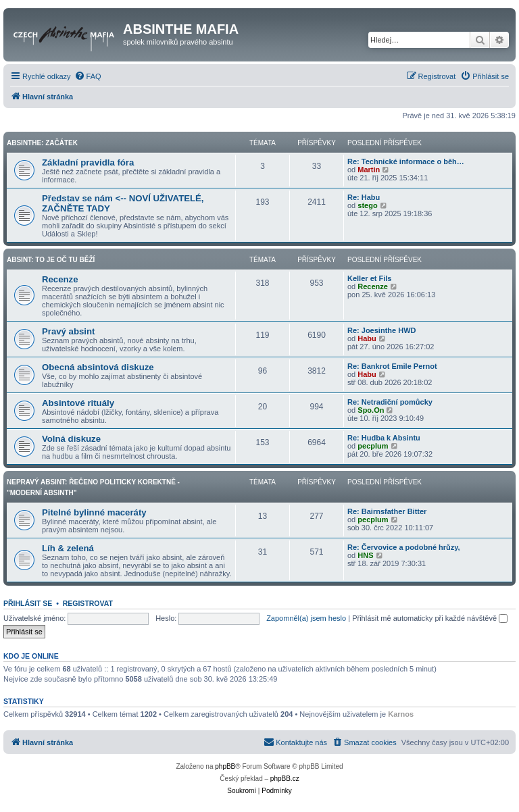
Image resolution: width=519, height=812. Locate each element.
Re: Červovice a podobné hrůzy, (404, 547)
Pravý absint (68, 331)
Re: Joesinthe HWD (381, 330)
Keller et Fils (369, 278)
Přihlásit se (28, 603)
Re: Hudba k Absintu (384, 438)
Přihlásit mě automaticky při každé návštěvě (430, 618)
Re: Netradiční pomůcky (390, 402)
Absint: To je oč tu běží (51, 260)
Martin (369, 170)
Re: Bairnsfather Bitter (387, 511)
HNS (365, 555)
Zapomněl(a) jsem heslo (306, 618)
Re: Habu (364, 197)
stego (367, 205)
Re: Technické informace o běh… (406, 161)
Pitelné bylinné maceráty (94, 512)
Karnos (401, 714)
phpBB (225, 766)
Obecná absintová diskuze (98, 367)
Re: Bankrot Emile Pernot (392, 366)
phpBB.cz (285, 779)
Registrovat (88, 603)
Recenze (60, 279)
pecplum (373, 446)
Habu (367, 338)
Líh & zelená (68, 548)
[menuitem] (88, 76)
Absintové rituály (78, 403)
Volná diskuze (71, 439)
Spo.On (371, 410)
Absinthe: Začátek (42, 143)
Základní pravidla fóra (88, 162)
